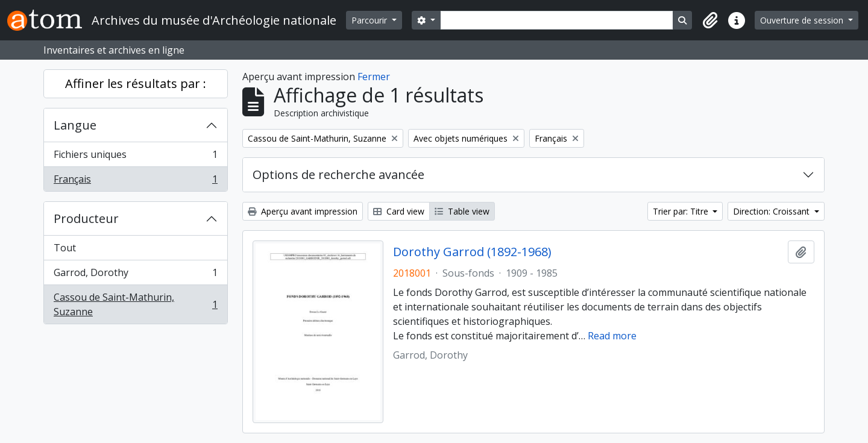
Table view (462, 211)
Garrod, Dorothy (135, 275)
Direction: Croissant (772, 211)
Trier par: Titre (682, 211)
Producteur (86, 218)
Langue (75, 125)
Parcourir (370, 20)
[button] (710, 20)
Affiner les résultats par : (136, 83)
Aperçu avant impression (303, 211)
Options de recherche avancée (338, 174)
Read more (612, 336)
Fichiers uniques (135, 157)
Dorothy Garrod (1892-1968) (472, 252)
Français (135, 181)
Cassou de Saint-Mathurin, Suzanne (135, 304)
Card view (399, 211)
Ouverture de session (803, 20)
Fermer (374, 77)
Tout (65, 248)
